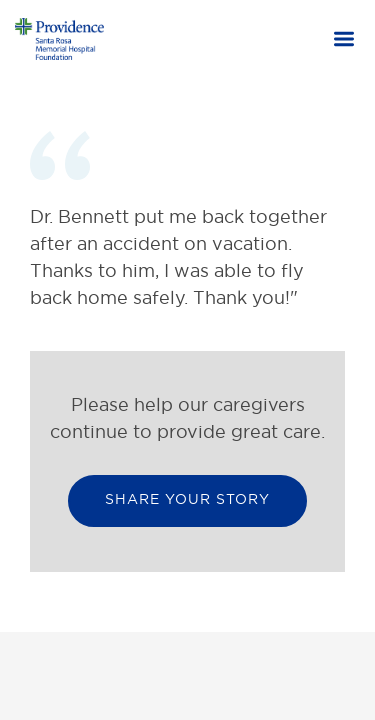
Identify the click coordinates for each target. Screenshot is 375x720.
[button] (344, 40)
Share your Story (187, 499)
